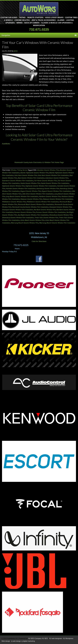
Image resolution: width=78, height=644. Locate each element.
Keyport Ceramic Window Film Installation (56, 191)
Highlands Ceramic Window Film (13, 186)
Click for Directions (39, 241)
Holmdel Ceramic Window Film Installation (21, 188)
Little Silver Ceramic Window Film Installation (38, 194)
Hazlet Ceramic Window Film (30, 183)
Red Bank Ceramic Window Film (45, 210)
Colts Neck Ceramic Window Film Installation (53, 175)
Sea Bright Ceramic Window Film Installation (33, 215)
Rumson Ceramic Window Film (25, 212)
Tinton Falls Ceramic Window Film (46, 218)
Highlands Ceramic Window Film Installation (41, 186)
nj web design (16, 641)
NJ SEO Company (35, 638)
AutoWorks (6, 144)
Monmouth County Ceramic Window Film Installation (30, 207)
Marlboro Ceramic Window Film (50, 196)
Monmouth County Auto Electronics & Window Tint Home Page (39, 162)
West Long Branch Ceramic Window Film (25, 223)
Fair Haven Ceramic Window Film (45, 181)
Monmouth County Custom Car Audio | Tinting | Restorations (39, 9)
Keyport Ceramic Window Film (31, 191)
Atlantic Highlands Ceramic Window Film (34, 173)
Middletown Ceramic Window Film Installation (43, 202)
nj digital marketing (28, 641)
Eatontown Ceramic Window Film (57, 178)
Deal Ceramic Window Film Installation (31, 178)
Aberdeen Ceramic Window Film (48, 170)
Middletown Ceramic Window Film (14, 202)
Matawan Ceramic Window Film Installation (58, 199)
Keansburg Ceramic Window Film (48, 188)
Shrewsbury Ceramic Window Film (61, 215)
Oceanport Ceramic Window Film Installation (18, 210)
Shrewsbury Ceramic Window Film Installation (18, 218)
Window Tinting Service (19, 170)
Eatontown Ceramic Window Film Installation (18, 181)
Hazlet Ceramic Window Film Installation (55, 183)
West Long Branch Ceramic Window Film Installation (57, 223)
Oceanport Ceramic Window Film (60, 207)
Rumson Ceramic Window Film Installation (51, 212)
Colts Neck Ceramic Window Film (26, 175)
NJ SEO (45, 638)
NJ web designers (56, 638)
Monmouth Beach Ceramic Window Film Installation (36, 204)
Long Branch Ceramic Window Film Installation (22, 196)
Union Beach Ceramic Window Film (32, 220)
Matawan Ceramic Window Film (31, 199)
